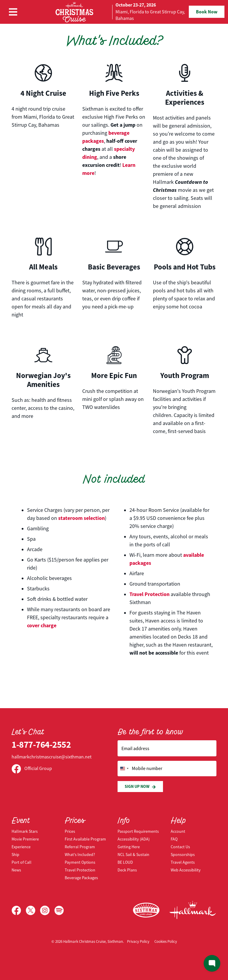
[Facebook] (19, 910)
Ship (15, 854)
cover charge (42, 625)
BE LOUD (125, 862)
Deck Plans (127, 870)
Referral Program (80, 847)
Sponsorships (183, 854)
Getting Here (129, 847)
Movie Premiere (25, 839)
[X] (33, 910)
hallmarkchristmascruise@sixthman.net (52, 757)
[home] (114, 12)
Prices (70, 831)
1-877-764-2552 (41, 745)
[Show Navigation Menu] (13, 12)
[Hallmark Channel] (193, 910)
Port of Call (22, 862)
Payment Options (80, 862)
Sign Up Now (140, 787)
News (16, 870)
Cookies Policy (166, 941)
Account (178, 831)
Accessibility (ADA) (134, 839)
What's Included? (80, 854)
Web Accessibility (186, 870)
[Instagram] (47, 910)
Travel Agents (183, 862)
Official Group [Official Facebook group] (32, 769)
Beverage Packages (81, 878)
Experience (21, 847)
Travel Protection (149, 594)
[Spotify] (59, 910)
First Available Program (85, 839)
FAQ (174, 839)
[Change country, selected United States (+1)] (124, 769)
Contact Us (180, 847)
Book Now (207, 12)
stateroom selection (81, 518)
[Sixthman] (146, 910)
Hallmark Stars (25, 831)
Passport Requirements (138, 831)
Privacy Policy (138, 941)
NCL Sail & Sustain (133, 854)
